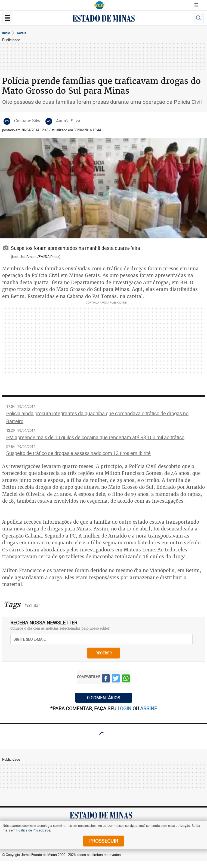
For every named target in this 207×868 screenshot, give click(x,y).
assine (149, 708)
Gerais (21, 33)
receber (104, 653)
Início (6, 33)
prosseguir (104, 841)
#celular (32, 605)
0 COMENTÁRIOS (104, 698)
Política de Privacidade (33, 830)
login (125, 708)
